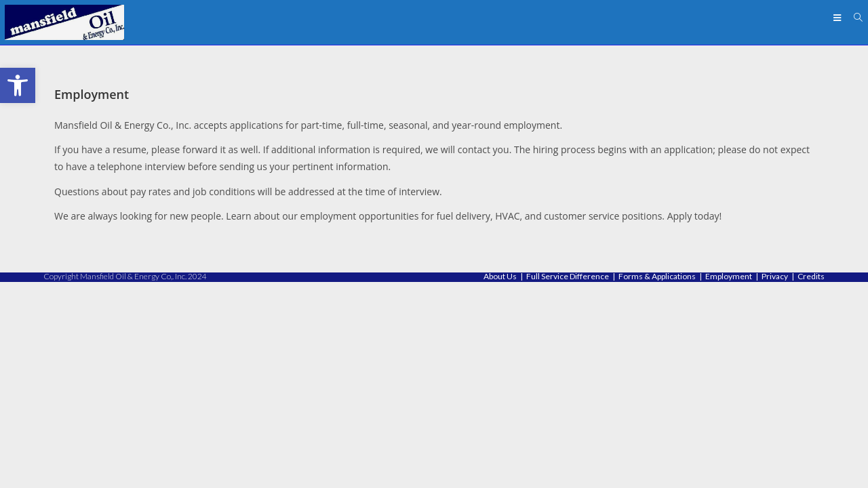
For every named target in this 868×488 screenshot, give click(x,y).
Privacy (775, 482)
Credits (811, 482)
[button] (18, 85)
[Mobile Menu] (839, 18)
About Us (500, 482)
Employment (729, 482)
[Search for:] (853, 18)
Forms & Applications (657, 482)
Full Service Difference (568, 482)
